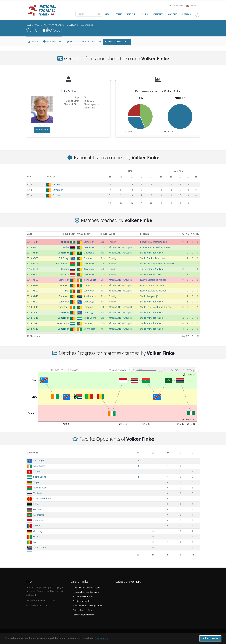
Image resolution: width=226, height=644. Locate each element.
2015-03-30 (32, 269)
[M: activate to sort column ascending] (110, 177)
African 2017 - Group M (120, 247)
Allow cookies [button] (210, 638)
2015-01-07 (32, 302)
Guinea (37, 537)
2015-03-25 (32, 274)
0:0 (103, 307)
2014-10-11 (32, 323)
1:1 (103, 258)
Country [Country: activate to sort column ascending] (50, 176)
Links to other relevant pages (86, 587)
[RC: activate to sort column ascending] (198, 234)
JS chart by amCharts (130, 131)
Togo (36, 482)
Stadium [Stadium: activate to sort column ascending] (145, 234)
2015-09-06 (32, 247)
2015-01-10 (32, 296)
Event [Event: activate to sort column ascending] (112, 234)
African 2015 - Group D (120, 280)
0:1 (103, 247)
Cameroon (58, 184)
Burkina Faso (40, 488)
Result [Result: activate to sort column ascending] (103, 234)
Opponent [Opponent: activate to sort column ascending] (32, 453)
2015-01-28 (32, 280)
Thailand (38, 493)
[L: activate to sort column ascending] (141, 177)
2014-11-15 (32, 312)
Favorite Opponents (117, 42)
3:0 (103, 242)
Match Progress (92, 42)
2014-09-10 (32, 329)
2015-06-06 (32, 263)
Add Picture (42, 130)
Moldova (38, 526)
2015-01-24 (32, 285)
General (33, 42)
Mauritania (39, 515)
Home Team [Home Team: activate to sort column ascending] (68, 234)
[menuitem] (163, 370)
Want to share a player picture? (87, 606)
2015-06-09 (32, 258)
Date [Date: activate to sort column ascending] (29, 234)
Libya (36, 504)
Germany (38, 531)
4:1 (103, 329)
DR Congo (39, 460)
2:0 (103, 318)
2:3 (103, 263)
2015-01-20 (32, 291)
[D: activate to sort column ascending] (132, 177)
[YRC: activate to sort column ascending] (193, 234)
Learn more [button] (102, 638)
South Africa (39, 547)
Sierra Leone (40, 477)
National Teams (53, 42)
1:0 (103, 253)
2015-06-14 (32, 253)
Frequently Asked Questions (86, 592)
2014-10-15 (32, 318)
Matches (72, 42)
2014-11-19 (32, 307)
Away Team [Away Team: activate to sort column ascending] (84, 234)
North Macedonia (42, 498)
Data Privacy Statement (83, 615)
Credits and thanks (81, 601)
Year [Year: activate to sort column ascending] (29, 176)
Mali (35, 542)
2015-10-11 (32, 242)
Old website (177, 6)
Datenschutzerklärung (83, 610)
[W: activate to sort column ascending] (121, 177)
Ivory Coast (39, 466)
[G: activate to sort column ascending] (151, 177)
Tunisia (37, 471)
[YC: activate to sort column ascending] (187, 234)
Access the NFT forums (83, 597)
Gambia (37, 509)
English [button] (192, 6)
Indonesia (38, 520)
